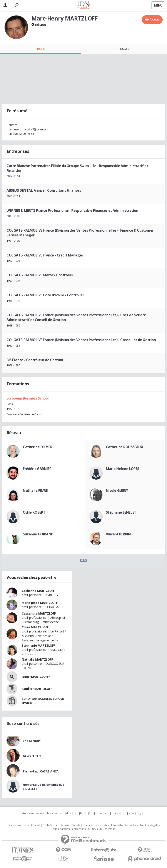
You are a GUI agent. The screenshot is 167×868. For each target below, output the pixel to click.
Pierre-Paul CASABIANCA (41, 771)
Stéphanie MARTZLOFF (38, 645)
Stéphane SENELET (121, 512)
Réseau (124, 49)
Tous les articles (60, 829)
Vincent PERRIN (118, 534)
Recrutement (62, 825)
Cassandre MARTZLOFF (39, 613)
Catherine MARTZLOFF (38, 591)
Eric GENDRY (32, 741)
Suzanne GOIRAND (38, 534)
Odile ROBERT (34, 512)
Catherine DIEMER (38, 447)
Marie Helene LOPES (123, 469)
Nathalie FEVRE (35, 490)
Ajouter (154, 19)
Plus (83, 560)
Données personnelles (96, 825)
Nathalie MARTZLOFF (37, 659)
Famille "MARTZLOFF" (38, 689)
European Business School (28, 398)
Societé (76, 825)
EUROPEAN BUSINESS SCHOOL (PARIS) (43, 701)
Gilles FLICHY (32, 756)
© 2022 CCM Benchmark (102, 829)
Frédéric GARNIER (37, 469)
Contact (36, 825)
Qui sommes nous (18, 825)
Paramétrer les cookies (124, 825)
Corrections (79, 829)
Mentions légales (150, 825)
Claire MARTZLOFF (35, 627)
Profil (40, 49)
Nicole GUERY (117, 490)
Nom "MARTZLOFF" (36, 677)
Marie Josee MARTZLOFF (40, 603)
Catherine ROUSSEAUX (125, 447)
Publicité (47, 825)
